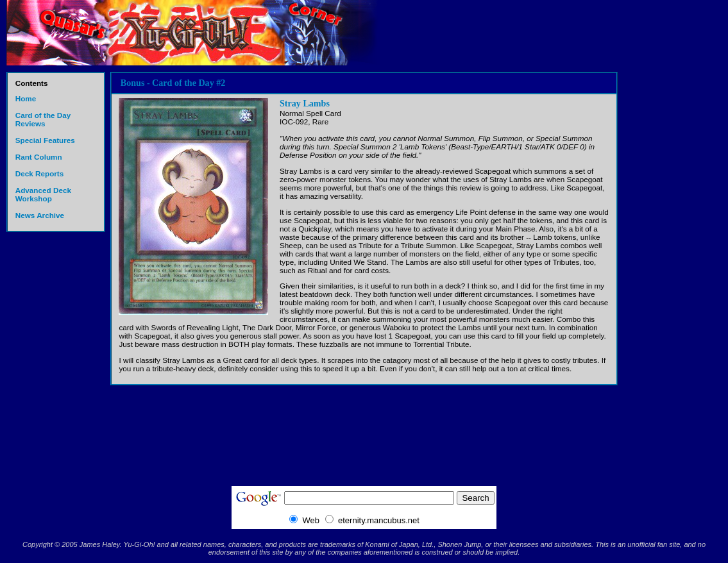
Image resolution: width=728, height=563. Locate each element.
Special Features (45, 140)
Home (26, 98)
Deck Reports (40, 173)
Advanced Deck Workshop (43, 194)
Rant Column (39, 157)
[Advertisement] (672, 276)
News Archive (40, 215)
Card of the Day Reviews (43, 119)
